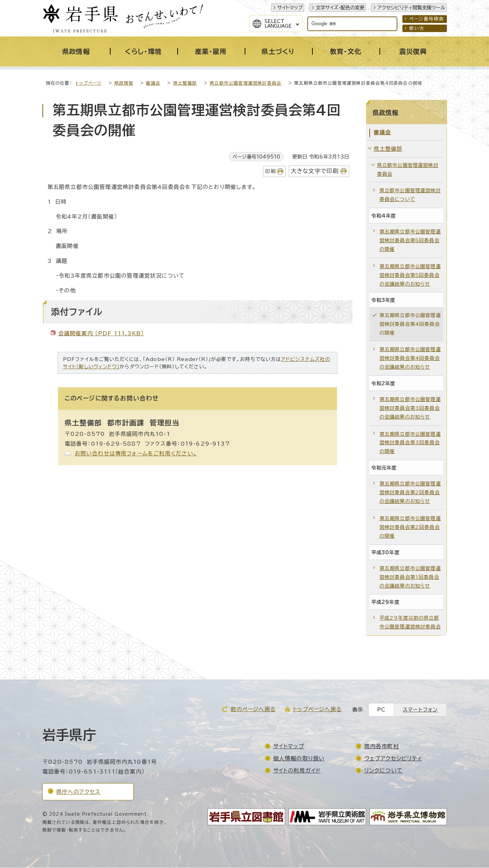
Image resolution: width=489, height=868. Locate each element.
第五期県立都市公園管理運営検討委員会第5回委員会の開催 (410, 241)
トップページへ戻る (317, 709)
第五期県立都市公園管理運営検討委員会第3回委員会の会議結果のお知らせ (410, 408)
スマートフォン (420, 710)
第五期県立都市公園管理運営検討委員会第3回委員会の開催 (410, 443)
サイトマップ (290, 8)
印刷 (270, 172)
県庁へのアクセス (79, 792)
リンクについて (384, 771)
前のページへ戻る (253, 709)
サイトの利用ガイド (297, 771)
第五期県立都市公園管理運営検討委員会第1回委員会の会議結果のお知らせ (410, 577)
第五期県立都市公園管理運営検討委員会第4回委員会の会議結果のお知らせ (410, 358)
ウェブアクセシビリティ (393, 759)
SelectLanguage (278, 24)
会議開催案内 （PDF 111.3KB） (101, 334)
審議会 (153, 83)
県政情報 (124, 83)
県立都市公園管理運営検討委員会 (246, 83)
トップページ (88, 83)
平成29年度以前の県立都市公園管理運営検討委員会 (410, 623)
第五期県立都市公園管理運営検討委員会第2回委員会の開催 (410, 527)
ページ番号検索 (426, 19)
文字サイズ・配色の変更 (340, 8)
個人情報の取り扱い (299, 759)
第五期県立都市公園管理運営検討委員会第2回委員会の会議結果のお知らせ (410, 493)
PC (381, 710)
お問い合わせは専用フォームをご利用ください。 (136, 454)
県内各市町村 (382, 747)
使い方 (417, 28)
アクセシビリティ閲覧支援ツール (411, 8)
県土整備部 (185, 83)
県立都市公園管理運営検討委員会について (410, 195)
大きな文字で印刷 (315, 171)
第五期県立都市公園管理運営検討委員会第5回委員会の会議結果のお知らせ (410, 275)
